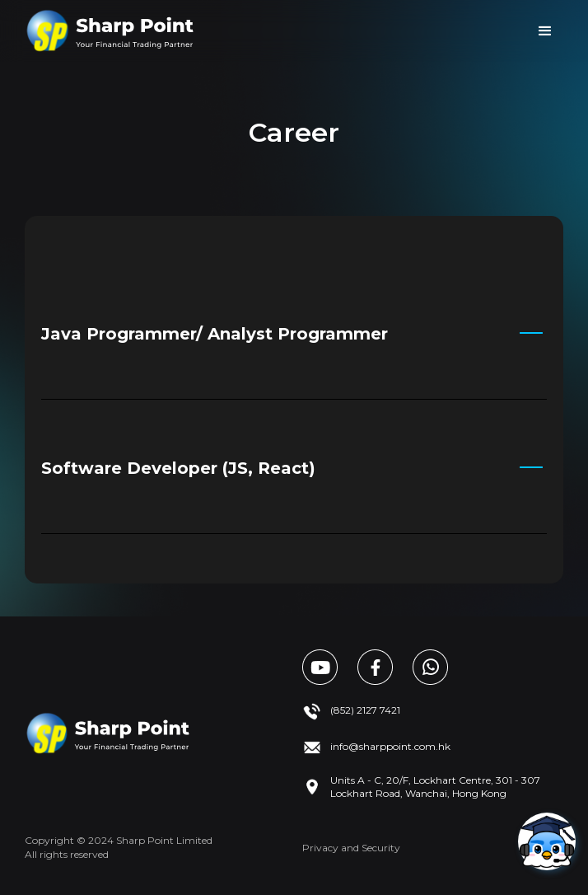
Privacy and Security (351, 848)
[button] (545, 31)
